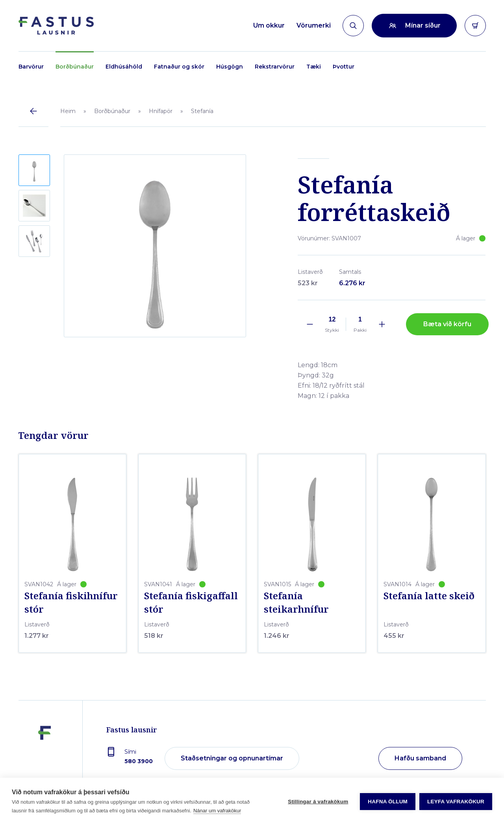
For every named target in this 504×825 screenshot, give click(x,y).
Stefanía (202, 111)
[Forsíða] (56, 26)
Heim (68, 111)
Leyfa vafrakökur (456, 802)
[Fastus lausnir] (44, 755)
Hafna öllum (388, 802)
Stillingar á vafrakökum (318, 802)
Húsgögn (230, 67)
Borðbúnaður (75, 67)
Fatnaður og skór (179, 67)
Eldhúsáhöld (124, 67)
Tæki (314, 67)
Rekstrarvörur (275, 67)
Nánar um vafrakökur (217, 811)
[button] (34, 170)
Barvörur (31, 67)
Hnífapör (161, 111)
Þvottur (344, 67)
